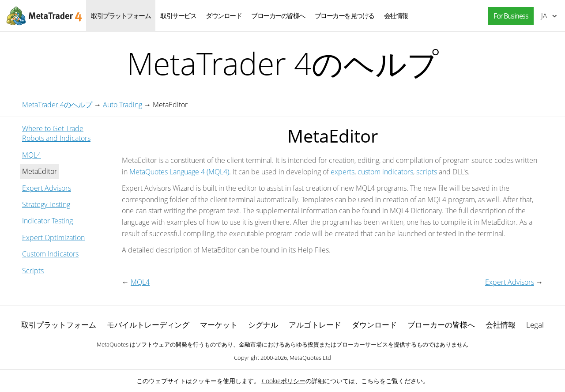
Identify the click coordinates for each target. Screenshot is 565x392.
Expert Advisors (47, 188)
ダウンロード (224, 15)
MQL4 (32, 155)
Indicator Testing (47, 221)
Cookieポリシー (284, 381)
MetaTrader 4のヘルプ (57, 105)
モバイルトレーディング (148, 325)
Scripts (33, 271)
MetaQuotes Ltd (310, 358)
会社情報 (396, 15)
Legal (535, 325)
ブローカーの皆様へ (278, 15)
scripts (427, 172)
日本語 (544, 15)
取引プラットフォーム (121, 15)
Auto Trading (122, 105)
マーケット (219, 325)
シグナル (263, 325)
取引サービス (178, 15)
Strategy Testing (46, 204)
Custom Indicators (50, 254)
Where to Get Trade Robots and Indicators (56, 133)
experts (343, 172)
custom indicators (385, 172)
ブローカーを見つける (345, 15)
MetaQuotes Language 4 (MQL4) (179, 172)
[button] (508, 16)
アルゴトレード (315, 325)
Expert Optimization (53, 237)
